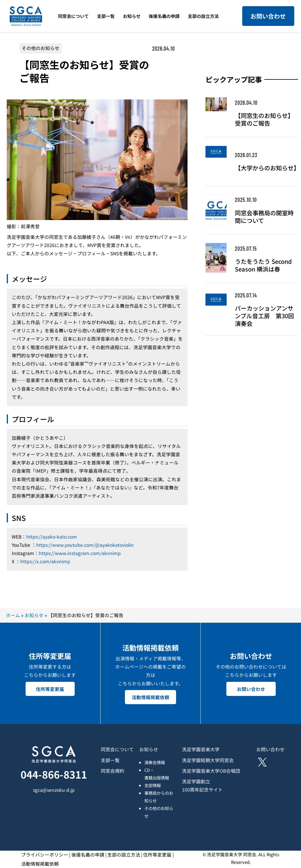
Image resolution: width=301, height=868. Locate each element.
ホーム (13, 615)
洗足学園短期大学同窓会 (208, 760)
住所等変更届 (50, 688)
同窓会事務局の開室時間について (264, 217)
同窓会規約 (113, 771)
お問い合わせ (268, 16)
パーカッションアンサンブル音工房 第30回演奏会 (264, 316)
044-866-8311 (54, 774)
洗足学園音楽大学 (201, 749)
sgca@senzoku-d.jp (54, 790)
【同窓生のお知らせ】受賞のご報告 (264, 119)
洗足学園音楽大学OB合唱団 (211, 771)
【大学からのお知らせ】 (266, 168)
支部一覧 (110, 760)
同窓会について (117, 749)
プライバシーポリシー (45, 855)
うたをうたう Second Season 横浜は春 (263, 265)
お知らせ (34, 615)
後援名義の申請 (88, 855)
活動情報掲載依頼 (150, 697)
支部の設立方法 (124, 855)
